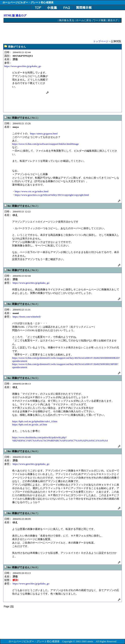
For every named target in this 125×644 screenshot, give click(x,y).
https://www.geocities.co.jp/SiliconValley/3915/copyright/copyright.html (52, 195)
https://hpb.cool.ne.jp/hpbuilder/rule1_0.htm (35, 421)
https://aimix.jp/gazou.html (44, 134)
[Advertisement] (50, 30)
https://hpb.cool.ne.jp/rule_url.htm (30, 424)
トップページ (101, 41)
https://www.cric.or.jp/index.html (32, 191)
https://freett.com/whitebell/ (27, 317)
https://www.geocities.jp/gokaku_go (23, 66)
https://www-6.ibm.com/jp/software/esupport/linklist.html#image (45, 144)
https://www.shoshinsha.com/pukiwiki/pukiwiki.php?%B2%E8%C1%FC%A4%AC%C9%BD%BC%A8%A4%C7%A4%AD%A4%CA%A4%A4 (60, 439)
